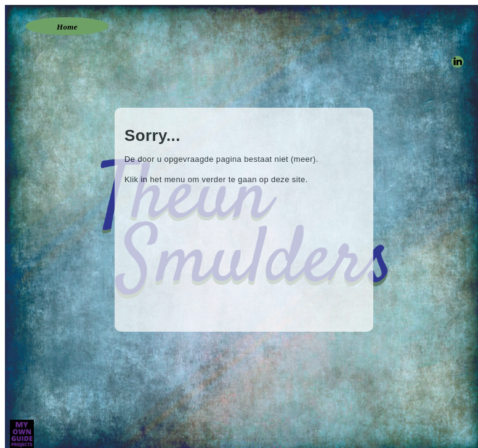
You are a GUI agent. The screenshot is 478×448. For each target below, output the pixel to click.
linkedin (457, 60)
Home (67, 27)
